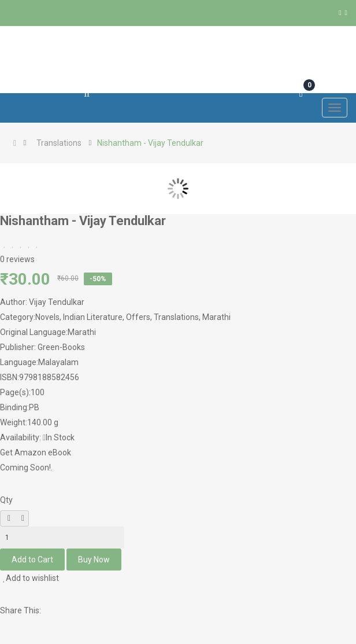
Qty (6, 500)
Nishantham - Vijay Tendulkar (150, 143)
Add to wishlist (31, 578)
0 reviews (17, 259)
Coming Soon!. (26, 468)
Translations (59, 143)
